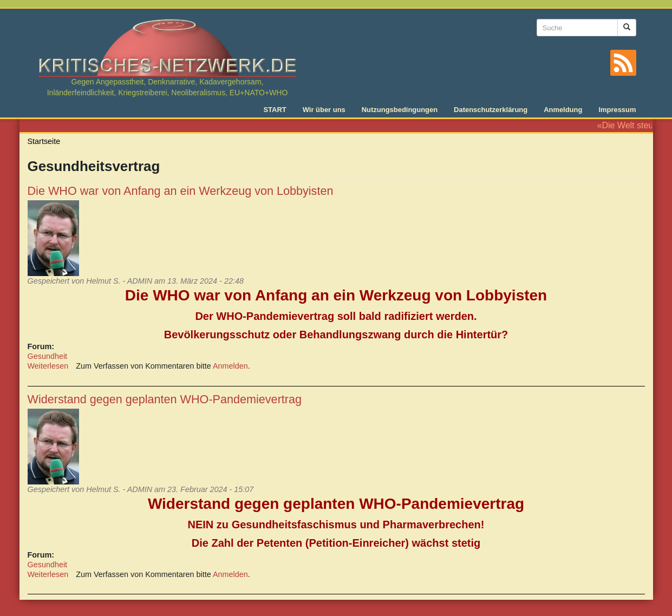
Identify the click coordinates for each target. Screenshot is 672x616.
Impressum (617, 110)
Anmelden (230, 366)
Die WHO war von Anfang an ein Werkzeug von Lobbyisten (181, 191)
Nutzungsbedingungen (400, 110)
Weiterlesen (48, 366)
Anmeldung (563, 110)
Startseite (44, 141)
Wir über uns (324, 110)
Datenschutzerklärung (491, 110)
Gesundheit (48, 356)
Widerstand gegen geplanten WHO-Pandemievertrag (165, 399)
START (275, 110)
